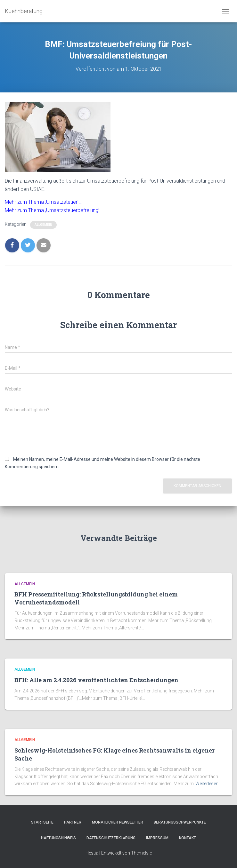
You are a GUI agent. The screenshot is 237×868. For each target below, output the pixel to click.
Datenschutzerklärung (111, 838)
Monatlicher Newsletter (118, 822)
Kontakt (188, 838)
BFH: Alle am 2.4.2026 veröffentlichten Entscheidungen (96, 680)
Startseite (42, 822)
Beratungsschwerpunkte (180, 822)
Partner (73, 822)
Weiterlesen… (208, 784)
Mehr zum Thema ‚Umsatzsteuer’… (43, 202)
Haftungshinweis (58, 838)
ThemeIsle (141, 853)
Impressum (157, 838)
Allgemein (43, 225)
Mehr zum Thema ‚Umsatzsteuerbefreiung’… (54, 210)
